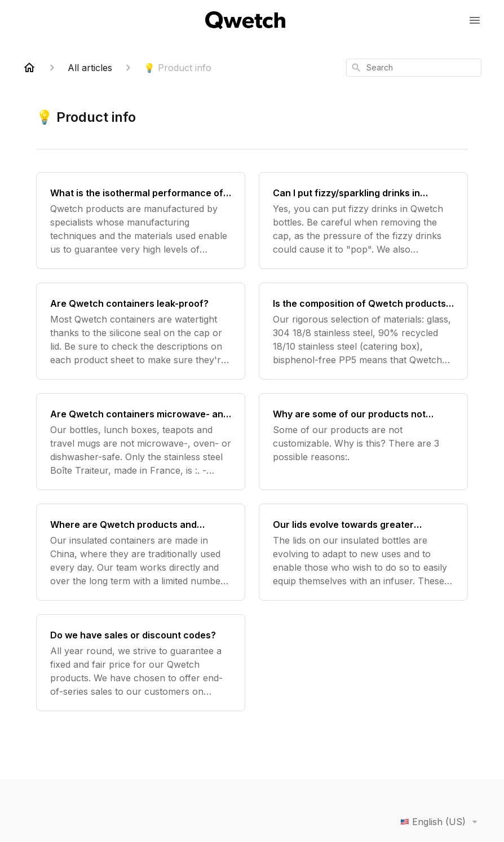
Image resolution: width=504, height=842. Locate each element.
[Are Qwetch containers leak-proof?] (141, 331)
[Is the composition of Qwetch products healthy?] (363, 331)
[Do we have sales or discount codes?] (141, 663)
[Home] (29, 68)
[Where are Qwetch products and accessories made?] (141, 552)
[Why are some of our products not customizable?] (363, 442)
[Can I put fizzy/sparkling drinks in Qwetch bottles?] (363, 221)
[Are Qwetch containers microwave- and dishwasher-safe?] (141, 442)
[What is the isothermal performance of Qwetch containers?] (141, 221)
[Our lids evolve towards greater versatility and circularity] (363, 552)
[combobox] (414, 68)
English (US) (441, 822)
